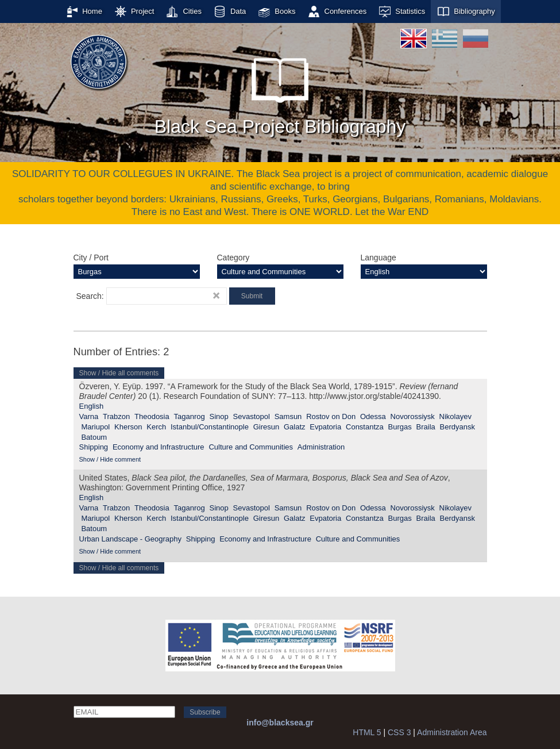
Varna (89, 416)
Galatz (295, 427)
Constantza (365, 427)
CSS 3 (399, 732)
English (92, 406)
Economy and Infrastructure (159, 447)
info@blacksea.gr (280, 723)
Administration (321, 447)
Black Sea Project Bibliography (280, 91)
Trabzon (116, 416)
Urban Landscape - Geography (131, 539)
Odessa (373, 416)
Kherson (128, 427)
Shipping (94, 447)
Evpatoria (325, 427)
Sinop (219, 416)
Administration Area (452, 732)
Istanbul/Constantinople (210, 427)
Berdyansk (457, 427)
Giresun (267, 427)
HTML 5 (367, 732)
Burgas (400, 427)
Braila (426, 427)
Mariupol (95, 427)
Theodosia (152, 416)
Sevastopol (252, 416)
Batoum (94, 437)
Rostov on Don (331, 416)
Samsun (288, 416)
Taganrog (190, 416)
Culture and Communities (251, 447)
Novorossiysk (413, 416)
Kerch (156, 427)
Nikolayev (455, 416)
